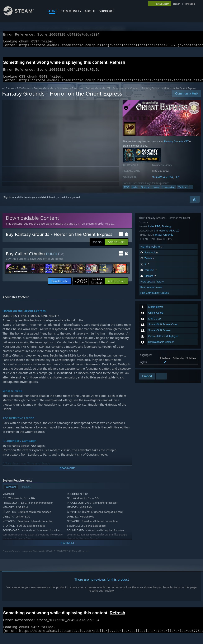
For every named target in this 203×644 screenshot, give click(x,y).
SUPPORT (107, 11)
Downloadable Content (126, 93)
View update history (152, 355)
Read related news (151, 361)
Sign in (7, 202)
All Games (8, 93)
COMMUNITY (71, 11)
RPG (127, 192)
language (190, 4)
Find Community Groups (155, 366)
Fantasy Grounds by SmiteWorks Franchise (58, 93)
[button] (116, 247)
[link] (89, 286)
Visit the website (152, 320)
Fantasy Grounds (163, 308)
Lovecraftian (169, 192)
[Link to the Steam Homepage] (22, 14)
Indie (135, 192)
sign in (177, 4)
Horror (156, 192)
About (90, 11)
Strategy (145, 192)
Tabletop (183, 192)
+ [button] (191, 192)
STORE (52, 11)
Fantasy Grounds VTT (98, 93)
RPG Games (24, 93)
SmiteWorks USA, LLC (166, 182)
